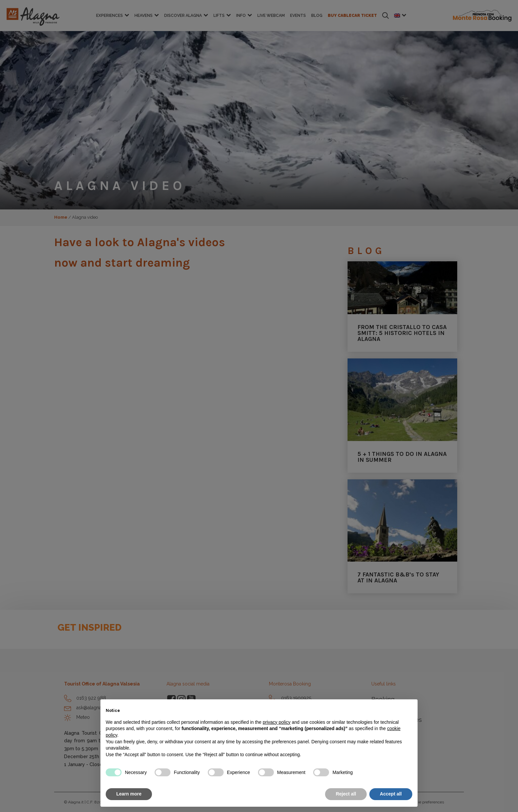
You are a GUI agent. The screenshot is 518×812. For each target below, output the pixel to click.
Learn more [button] (129, 794)
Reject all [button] (346, 794)
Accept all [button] (391, 794)
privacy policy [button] (277, 722)
